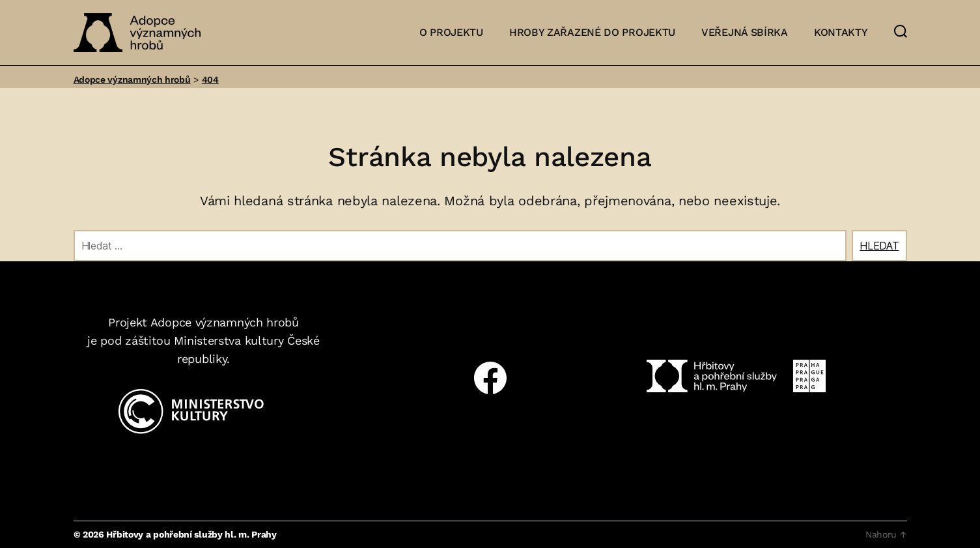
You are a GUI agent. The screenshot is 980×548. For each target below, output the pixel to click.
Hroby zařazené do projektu (592, 32)
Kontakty (841, 32)
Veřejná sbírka (745, 32)
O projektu (451, 32)
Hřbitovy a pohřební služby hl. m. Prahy (191, 534)
